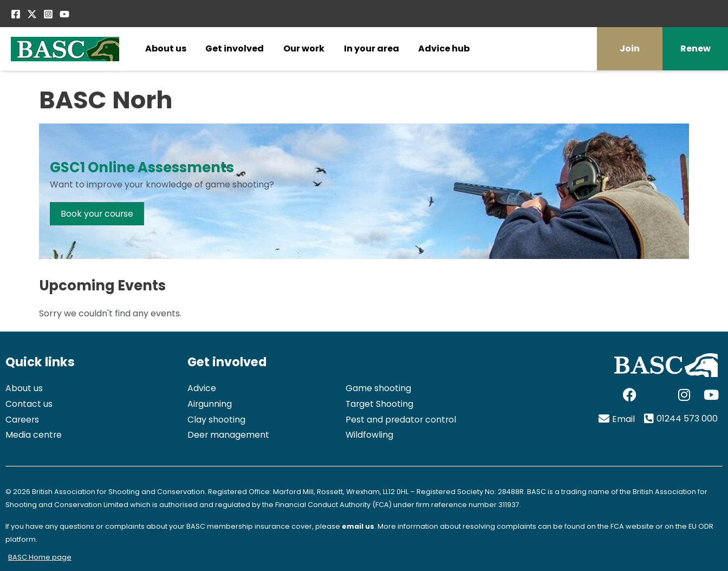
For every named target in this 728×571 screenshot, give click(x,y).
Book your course (97, 213)
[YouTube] (64, 14)
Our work (304, 48)
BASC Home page (40, 557)
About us (166, 48)
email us (358, 526)
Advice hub (444, 48)
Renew (695, 48)
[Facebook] (16, 14)
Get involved (235, 48)
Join (630, 48)
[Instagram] (48, 14)
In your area (372, 48)
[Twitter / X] (32, 14)
